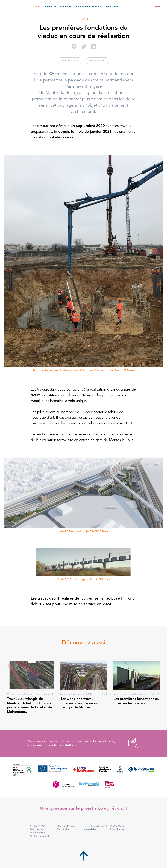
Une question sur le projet (67, 808)
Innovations (51, 7)
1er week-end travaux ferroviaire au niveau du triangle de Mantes (79, 703)
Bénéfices (66, 7)
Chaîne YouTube (119, 826)
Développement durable (87, 7)
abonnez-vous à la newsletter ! (52, 745)
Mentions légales (66, 826)
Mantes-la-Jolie (70, 61)
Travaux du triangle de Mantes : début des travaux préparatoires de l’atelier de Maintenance (30, 705)
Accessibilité (90, 829)
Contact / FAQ (38, 826)
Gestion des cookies (41, 836)
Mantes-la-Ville (97, 61)
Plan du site (63, 829)
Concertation (111, 7)
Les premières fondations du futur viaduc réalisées (136, 701)
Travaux (37, 7)
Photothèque (117, 829)
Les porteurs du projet (95, 826)
